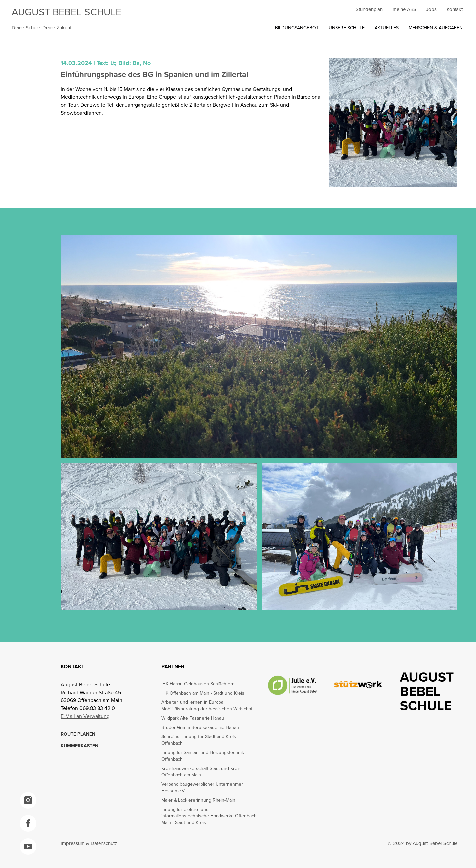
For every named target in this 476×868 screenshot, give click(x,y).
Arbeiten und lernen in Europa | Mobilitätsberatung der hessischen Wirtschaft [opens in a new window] (207, 705)
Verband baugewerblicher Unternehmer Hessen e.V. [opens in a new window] (202, 787)
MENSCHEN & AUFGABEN (436, 28)
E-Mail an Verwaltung (85, 716)
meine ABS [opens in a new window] (404, 9)
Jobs (431, 9)
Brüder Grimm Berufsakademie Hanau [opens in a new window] (200, 727)
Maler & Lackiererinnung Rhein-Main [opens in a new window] (198, 800)
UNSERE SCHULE (347, 28)
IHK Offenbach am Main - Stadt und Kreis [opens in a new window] (203, 693)
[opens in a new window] (28, 800)
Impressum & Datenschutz (89, 843)
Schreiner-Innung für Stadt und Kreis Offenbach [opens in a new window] (199, 740)
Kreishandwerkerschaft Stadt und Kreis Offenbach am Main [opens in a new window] (201, 772)
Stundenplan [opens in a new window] (369, 9)
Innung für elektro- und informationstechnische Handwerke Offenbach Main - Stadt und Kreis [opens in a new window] (209, 816)
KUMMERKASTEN (79, 746)
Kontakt (455, 9)
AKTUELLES (387, 28)
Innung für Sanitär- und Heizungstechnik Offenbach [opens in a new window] (203, 756)
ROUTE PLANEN (78, 734)
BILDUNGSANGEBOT (297, 28)
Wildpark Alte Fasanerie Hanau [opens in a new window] (193, 718)
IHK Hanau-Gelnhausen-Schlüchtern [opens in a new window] (198, 684)
